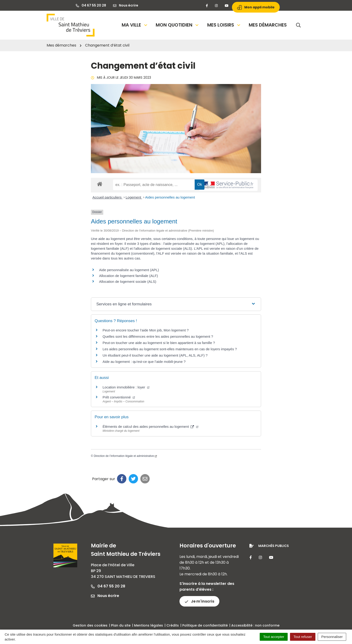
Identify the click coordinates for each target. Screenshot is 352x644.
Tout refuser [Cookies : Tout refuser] (303, 637)
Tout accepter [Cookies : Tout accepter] (274, 637)
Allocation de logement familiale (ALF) (129, 276)
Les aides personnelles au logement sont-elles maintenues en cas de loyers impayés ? (170, 349)
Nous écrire (105, 596)
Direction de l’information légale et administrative (125, 456)
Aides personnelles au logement (170, 197)
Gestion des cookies (90, 625)
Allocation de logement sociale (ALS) (128, 282)
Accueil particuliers (108, 197)
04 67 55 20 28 (108, 586)
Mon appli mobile (256, 7)
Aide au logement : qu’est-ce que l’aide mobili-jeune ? (144, 362)
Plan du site (121, 625)
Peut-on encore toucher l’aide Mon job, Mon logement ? (146, 330)
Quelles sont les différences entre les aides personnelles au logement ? (158, 336)
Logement (134, 197)
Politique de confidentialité (205, 625)
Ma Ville (135, 25)
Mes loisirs (224, 25)
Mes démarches (268, 25)
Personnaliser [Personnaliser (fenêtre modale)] (332, 637)
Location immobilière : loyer (126, 387)
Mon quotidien (178, 25)
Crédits (173, 625)
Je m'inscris (199, 601)
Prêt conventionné (119, 397)
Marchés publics (274, 546)
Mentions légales (148, 625)
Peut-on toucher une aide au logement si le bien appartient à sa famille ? (159, 343)
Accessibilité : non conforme (255, 625)
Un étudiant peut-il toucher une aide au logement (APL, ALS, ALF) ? (155, 355)
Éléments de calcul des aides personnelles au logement (150, 427)
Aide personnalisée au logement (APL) (129, 270)
